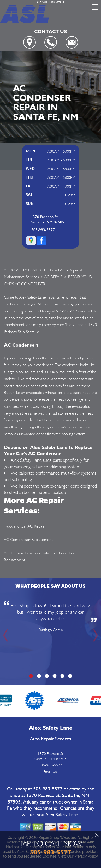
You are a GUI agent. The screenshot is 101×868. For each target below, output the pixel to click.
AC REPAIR (54, 277)
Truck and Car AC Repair (24, 526)
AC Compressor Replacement (28, 539)
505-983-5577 (43, 230)
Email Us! (50, 772)
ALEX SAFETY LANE (21, 270)
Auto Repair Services (50, 739)
